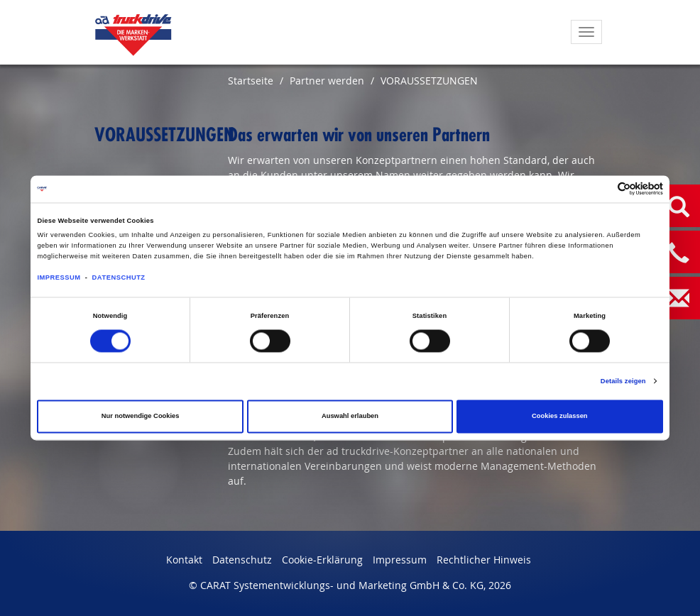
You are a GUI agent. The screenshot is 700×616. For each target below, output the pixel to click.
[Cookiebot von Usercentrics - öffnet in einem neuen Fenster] (601, 189)
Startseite (251, 81)
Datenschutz (242, 560)
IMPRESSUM (59, 277)
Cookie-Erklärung (322, 560)
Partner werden (327, 81)
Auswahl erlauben (350, 417)
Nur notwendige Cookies (141, 417)
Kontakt (184, 560)
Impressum (400, 560)
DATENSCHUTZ (119, 277)
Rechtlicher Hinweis (484, 560)
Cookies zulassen (560, 417)
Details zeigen (623, 381)
